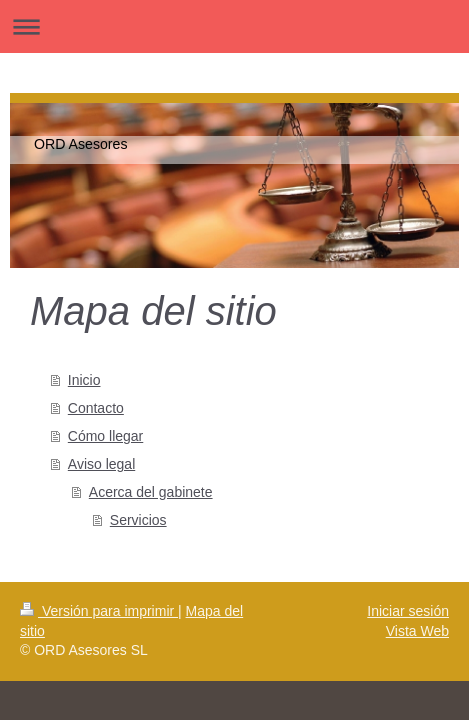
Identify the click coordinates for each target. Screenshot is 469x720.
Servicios (138, 520)
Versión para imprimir (99, 611)
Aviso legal (101, 464)
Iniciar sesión (408, 611)
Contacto (96, 408)
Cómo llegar (105, 436)
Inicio (84, 380)
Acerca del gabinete (151, 492)
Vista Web (417, 631)
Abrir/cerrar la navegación (234, 26)
